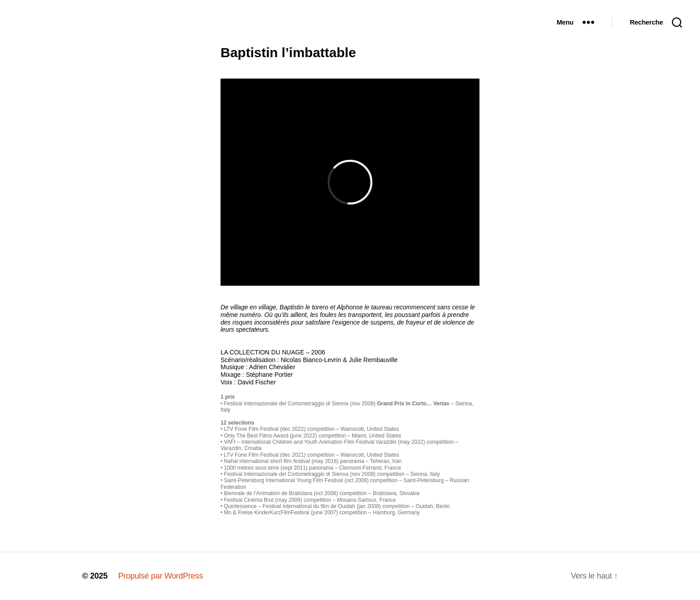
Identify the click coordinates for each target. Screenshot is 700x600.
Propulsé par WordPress (161, 576)
